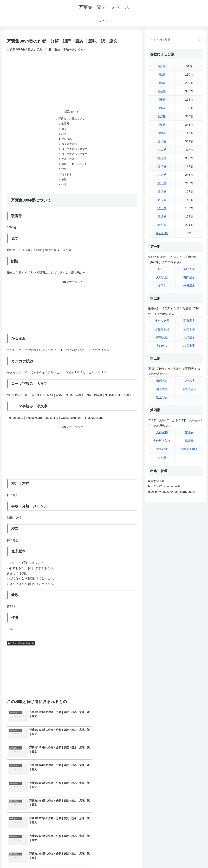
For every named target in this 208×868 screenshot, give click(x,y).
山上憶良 (162, 389)
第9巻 (162, 133)
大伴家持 (162, 432)
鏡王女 (162, 286)
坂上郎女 (162, 397)
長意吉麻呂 (162, 329)
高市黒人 (189, 321)
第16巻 (162, 191)
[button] (199, 40)
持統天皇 (162, 337)
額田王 (162, 269)
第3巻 (162, 83)
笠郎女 (189, 432)
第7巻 (162, 116)
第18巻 (162, 208)
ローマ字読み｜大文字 (74, 150)
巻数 (64, 182)
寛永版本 (67, 177)
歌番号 (65, 124)
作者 (64, 187)
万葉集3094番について (72, 119)
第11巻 (162, 150)
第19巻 (162, 217)
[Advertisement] (72, 79)
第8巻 (162, 125)
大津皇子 (189, 337)
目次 (67, 112)
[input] (175, 40)
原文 (64, 129)
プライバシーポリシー (192, 858)
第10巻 (162, 141)
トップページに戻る (167, 858)
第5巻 (162, 100)
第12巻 (162, 158)
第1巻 (162, 66)
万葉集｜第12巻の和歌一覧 (21, 646)
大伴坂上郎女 (162, 441)
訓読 (64, 135)
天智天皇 (162, 277)
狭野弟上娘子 (189, 449)
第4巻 (162, 91)
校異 (64, 171)
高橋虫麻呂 (189, 389)
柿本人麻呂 (162, 321)
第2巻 (162, 75)
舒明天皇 (189, 269)
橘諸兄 (189, 441)
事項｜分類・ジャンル (74, 166)
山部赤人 (162, 381)
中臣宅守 (162, 449)
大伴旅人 (189, 381)
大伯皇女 (162, 346)
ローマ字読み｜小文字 (74, 156)
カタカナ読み (69, 145)
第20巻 (162, 225)
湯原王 (162, 458)
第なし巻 (162, 233)
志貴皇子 (189, 346)
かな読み (67, 140)
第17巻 (162, 200)
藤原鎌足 (189, 286)
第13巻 (162, 166)
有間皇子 (189, 277)
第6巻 (162, 108)
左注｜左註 (68, 161)
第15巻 (162, 183)
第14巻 (162, 175)
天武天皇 (189, 329)
